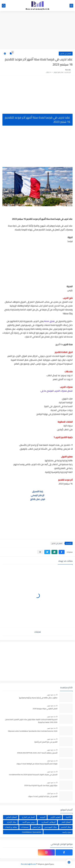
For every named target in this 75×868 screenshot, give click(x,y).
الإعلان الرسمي (38, 495)
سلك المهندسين (50, 827)
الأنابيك (68, 817)
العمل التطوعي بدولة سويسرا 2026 (45, 709)
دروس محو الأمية (29, 822)
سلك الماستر (66, 827)
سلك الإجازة (12, 822)
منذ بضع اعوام (51, 761)
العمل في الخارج (66, 54)
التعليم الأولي (55, 817)
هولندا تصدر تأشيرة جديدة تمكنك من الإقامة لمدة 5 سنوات (37, 764)
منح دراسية (67, 832)
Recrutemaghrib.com (28, 864)
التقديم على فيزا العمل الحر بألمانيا (46, 742)
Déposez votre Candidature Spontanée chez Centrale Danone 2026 (33, 731)
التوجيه (43, 817)
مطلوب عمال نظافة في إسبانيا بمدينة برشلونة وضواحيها (38, 698)
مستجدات (25, 827)
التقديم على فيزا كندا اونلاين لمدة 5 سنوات (43, 796)
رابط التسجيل (38, 491)
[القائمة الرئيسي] (71, 6)
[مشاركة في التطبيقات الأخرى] (40, 552)
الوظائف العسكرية (48, 822)
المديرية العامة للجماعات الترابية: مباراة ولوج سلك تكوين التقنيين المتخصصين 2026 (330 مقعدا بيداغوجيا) (31, 721)
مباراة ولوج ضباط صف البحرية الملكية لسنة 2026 (41, 786)
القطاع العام (66, 822)
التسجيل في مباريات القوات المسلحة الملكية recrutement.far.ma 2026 (33, 775)
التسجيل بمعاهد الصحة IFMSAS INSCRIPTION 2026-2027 (37, 753)
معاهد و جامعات (11, 827)
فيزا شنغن (36, 827)
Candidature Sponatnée (32, 832)
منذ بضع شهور (51, 695)
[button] (62, 552)
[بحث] (4, 6)
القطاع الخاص (11, 817)
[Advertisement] (37, 30)
